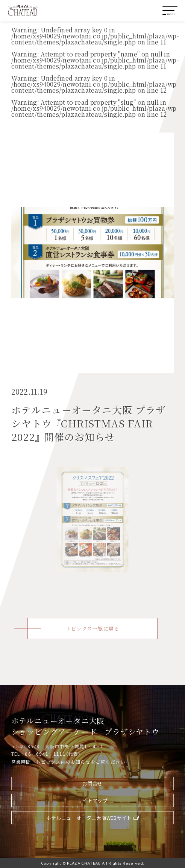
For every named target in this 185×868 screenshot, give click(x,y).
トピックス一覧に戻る (92, 628)
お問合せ (92, 783)
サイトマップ (92, 800)
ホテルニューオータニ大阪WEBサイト (89, 818)
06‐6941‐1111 (45, 754)
